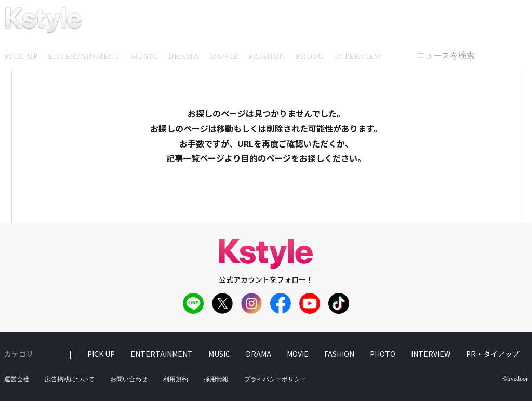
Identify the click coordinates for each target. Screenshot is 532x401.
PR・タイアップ (493, 354)
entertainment (84, 56)
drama (183, 56)
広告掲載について (70, 379)
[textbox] (468, 56)
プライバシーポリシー (275, 379)
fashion (266, 56)
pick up (101, 354)
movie (223, 56)
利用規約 (176, 379)
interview (358, 56)
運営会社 (17, 379)
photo (309, 56)
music (144, 56)
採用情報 (216, 379)
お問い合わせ (129, 379)
